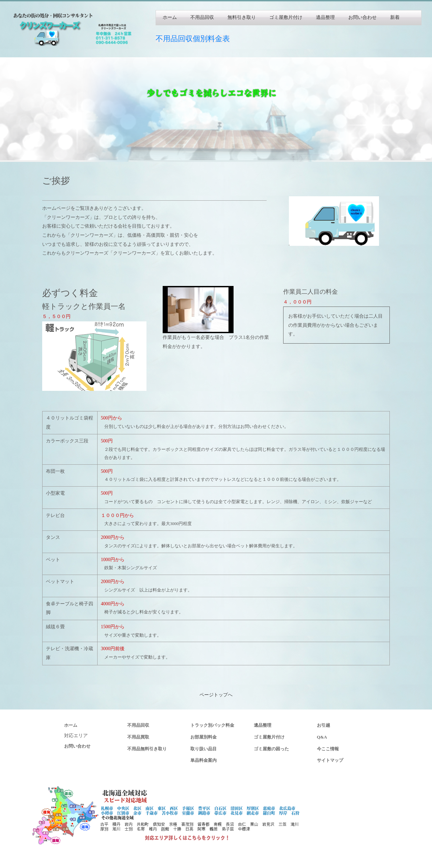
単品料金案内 (204, 760)
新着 (395, 17)
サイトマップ (330, 760)
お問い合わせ (362, 17)
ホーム (170, 17)
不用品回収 (202, 17)
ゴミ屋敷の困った (271, 749)
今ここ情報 (328, 749)
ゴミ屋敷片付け (286, 17)
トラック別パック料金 (212, 725)
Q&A (322, 737)
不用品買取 (138, 737)
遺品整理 (325, 17)
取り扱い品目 (204, 749)
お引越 (323, 725)
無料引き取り (242, 17)
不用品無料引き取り (147, 749)
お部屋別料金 (204, 737)
